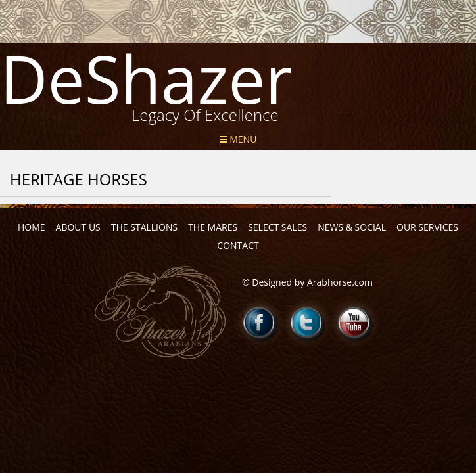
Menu (238, 139)
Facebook (260, 323)
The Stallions (144, 227)
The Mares (213, 227)
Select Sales (277, 227)
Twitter (307, 323)
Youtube (354, 323)
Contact (238, 245)
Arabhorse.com (340, 282)
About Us (78, 227)
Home (32, 227)
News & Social (352, 227)
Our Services (427, 227)
